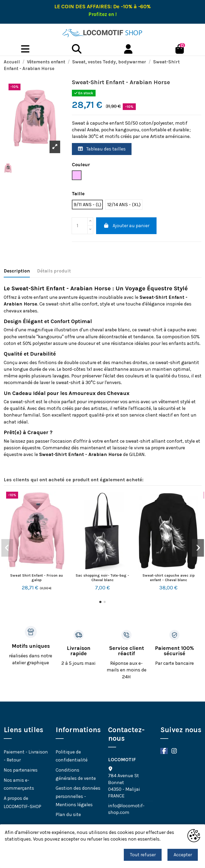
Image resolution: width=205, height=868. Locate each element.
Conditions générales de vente (76, 774)
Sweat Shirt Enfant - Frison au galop (36, 578)
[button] (100, 602)
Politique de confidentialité (72, 756)
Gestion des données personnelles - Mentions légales (78, 796)
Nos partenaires (21, 770)
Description (17, 271)
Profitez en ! (103, 14)
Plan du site (68, 814)
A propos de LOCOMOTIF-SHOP (22, 802)
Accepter (183, 855)
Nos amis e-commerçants (19, 784)
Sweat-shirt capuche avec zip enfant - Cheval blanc (169, 578)
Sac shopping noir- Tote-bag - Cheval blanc (102, 578)
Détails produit (54, 271)
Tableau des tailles (102, 149)
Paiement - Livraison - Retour (26, 756)
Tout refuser (143, 855)
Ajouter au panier (126, 226)
